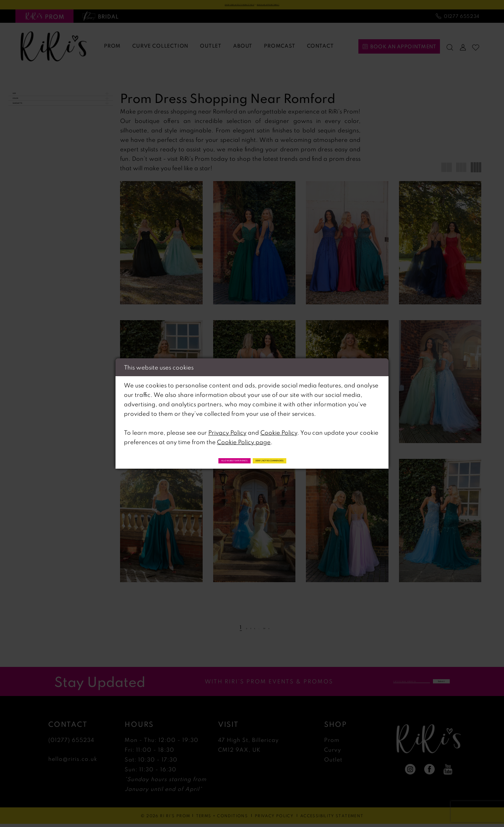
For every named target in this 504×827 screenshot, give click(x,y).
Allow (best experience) (204, 460)
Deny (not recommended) (301, 460)
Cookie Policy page (244, 439)
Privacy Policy (227, 430)
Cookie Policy (279, 430)
